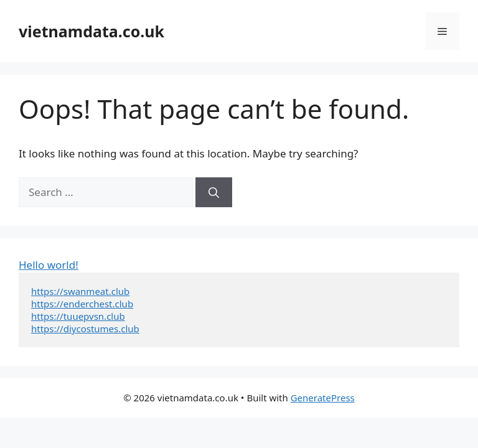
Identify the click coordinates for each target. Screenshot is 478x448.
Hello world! (49, 265)
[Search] (214, 192)
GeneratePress (323, 398)
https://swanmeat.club (80, 291)
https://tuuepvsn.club (78, 316)
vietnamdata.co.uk (91, 31)
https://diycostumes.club (85, 329)
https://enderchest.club (82, 304)
